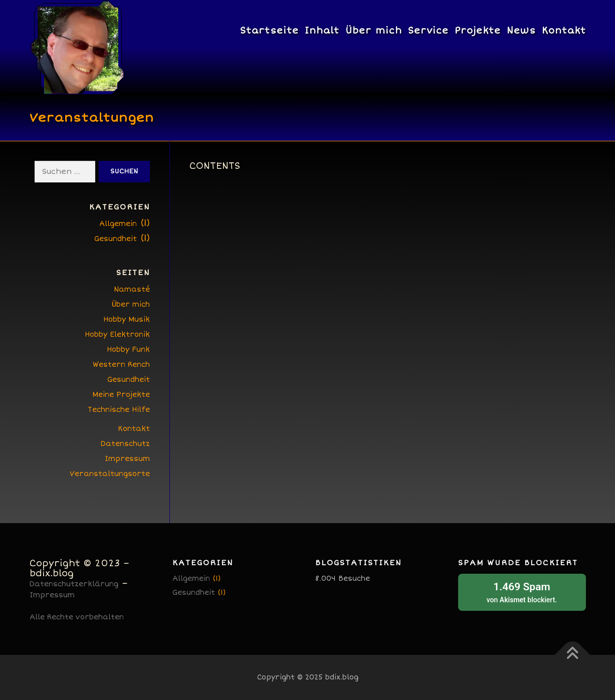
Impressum (127, 459)
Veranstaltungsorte (110, 474)
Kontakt (564, 31)
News (521, 31)
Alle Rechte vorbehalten (77, 617)
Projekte (478, 31)
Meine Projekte (121, 395)
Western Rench (121, 365)
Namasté (132, 289)
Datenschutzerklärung (74, 584)
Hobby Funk (128, 349)
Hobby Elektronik (117, 334)
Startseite (269, 31)
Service (428, 31)
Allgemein (118, 224)
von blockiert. (522, 592)
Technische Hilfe (119, 410)
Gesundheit (116, 239)
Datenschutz (125, 444)
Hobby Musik (127, 319)
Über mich (374, 31)
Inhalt (322, 31)
